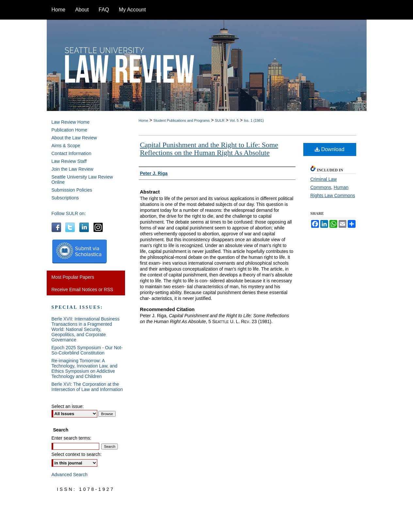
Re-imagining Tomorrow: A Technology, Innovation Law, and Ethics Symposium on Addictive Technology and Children (85, 368)
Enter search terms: (71, 438)
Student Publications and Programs (182, 120)
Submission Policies (72, 190)
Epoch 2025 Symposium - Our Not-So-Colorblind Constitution (87, 350)
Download (330, 149)
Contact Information (71, 153)
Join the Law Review (72, 169)
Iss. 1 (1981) (254, 120)
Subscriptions (65, 198)
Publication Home (70, 130)
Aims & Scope (66, 146)
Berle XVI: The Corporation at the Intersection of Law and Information (87, 387)
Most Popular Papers (73, 277)
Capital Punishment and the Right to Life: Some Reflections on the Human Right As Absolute (209, 149)
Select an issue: (68, 406)
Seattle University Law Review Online (82, 180)
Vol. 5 (234, 120)
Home (143, 120)
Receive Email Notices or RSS (82, 289)
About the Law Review (74, 138)
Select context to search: (77, 454)
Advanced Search (70, 475)
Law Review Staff (69, 161)
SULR (220, 120)
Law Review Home (71, 122)
